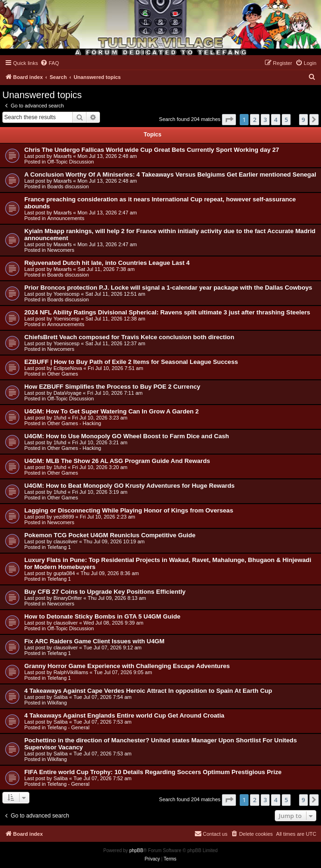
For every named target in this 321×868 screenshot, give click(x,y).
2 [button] (254, 120)
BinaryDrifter (68, 598)
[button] (229, 120)
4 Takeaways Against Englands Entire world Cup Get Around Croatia (124, 715)
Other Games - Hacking (74, 423)
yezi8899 (64, 517)
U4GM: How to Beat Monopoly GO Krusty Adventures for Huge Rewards (129, 486)
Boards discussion (68, 186)
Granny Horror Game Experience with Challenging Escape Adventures (127, 666)
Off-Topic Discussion (71, 162)
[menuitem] (50, 63)
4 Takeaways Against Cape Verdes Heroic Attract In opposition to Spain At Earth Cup (148, 691)
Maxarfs (62, 156)
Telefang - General (68, 727)
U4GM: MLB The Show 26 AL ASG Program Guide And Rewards (117, 461)
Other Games (63, 374)
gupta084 (64, 573)
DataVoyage (67, 393)
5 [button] (286, 120)
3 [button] (265, 120)
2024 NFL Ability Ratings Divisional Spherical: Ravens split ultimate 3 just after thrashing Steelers (167, 312)
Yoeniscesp (66, 294)
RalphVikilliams (71, 672)
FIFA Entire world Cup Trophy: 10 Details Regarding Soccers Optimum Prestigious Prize (153, 772)
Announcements (66, 218)
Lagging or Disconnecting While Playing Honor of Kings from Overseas (129, 510)
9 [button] (303, 120)
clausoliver (65, 541)
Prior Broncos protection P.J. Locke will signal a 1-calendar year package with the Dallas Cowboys (168, 288)
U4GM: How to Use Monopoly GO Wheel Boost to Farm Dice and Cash (127, 436)
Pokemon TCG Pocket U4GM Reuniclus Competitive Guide (110, 535)
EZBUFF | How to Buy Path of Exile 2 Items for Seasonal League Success (131, 362)
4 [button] (275, 120)
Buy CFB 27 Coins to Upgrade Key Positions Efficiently (105, 592)
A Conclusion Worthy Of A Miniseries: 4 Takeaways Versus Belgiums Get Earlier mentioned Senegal (170, 174)
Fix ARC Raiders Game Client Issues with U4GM (94, 641)
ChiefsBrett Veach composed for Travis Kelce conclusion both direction (129, 337)
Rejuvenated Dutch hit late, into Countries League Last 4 (107, 263)
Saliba (61, 697)
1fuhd (60, 418)
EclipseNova (68, 368)
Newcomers (61, 250)
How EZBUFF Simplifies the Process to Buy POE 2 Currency (112, 387)
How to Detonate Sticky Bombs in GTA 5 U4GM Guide (102, 616)
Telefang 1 (59, 547)
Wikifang (57, 703)
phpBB (136, 850)
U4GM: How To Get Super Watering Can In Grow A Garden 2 (111, 411)
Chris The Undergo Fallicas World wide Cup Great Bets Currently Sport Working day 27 (152, 150)
